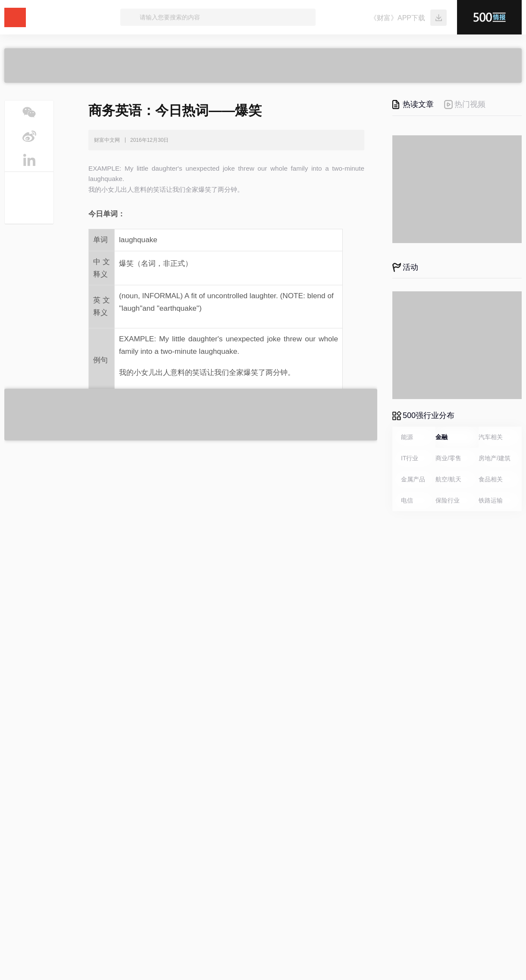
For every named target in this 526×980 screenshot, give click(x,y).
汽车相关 (491, 437)
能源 (407, 437)
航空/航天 (448, 479)
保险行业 (448, 500)
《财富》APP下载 (398, 18)
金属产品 (413, 479)
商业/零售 (448, 458)
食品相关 (491, 479)
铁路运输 (491, 500)
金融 (441, 437)
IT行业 (410, 458)
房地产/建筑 (495, 458)
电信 (407, 500)
